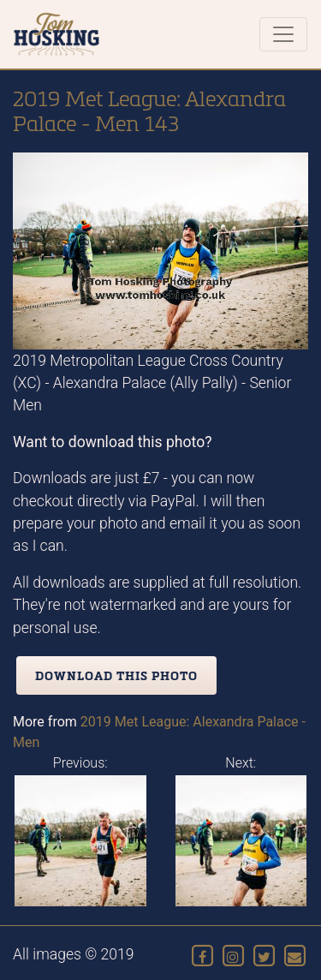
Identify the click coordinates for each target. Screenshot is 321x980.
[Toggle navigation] (283, 34)
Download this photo (116, 675)
